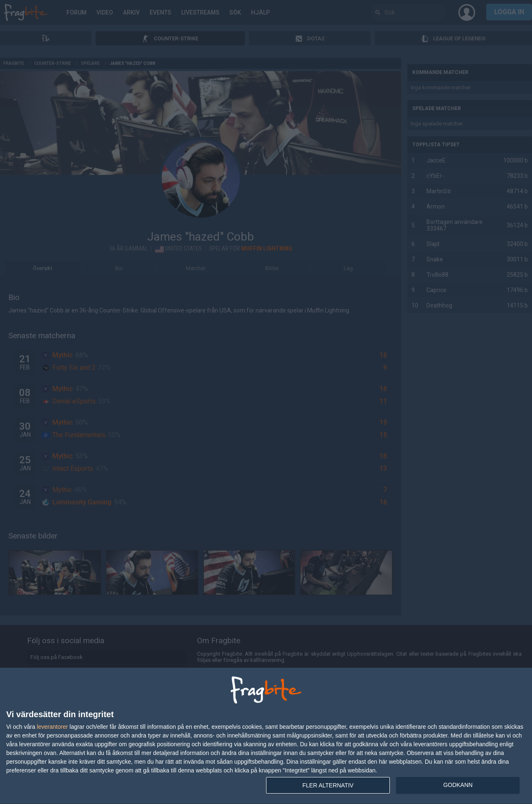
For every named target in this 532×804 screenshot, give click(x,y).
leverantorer (53, 727)
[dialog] (266, 736)
